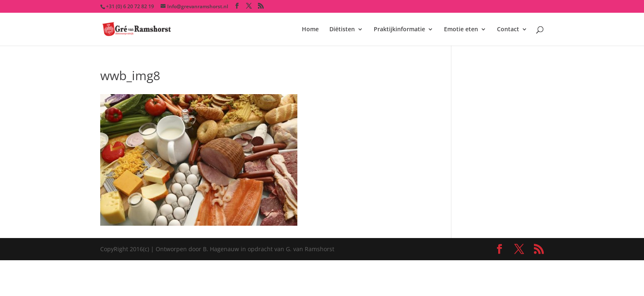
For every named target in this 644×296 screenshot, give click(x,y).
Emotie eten (461, 30)
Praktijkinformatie (399, 30)
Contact (508, 30)
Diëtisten (342, 30)
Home (310, 30)
